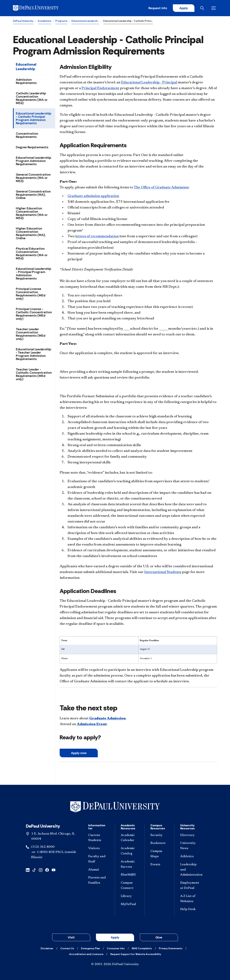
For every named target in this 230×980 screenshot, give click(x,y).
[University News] (191, 846)
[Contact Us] (67, 948)
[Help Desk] (191, 909)
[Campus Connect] (130, 886)
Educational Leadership (26, 67)
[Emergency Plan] (90, 948)
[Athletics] (191, 857)
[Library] (130, 896)
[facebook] (47, 870)
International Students (163, 572)
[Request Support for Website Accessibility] (136, 954)
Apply (184, 8)
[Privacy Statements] (171, 948)
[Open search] (203, 8)
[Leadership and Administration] (191, 870)
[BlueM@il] (130, 875)
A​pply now (79, 753)
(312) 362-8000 (43, 847)
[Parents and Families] (99, 880)
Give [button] (159, 937)
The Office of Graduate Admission (161, 187)
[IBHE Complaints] (142, 948)
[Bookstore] (159, 843)
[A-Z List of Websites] (191, 899)
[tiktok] (34, 870)
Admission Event (92, 724)
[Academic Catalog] (130, 851)
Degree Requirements (32, 147)
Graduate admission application (93, 196)
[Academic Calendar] (130, 838)
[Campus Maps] (159, 854)
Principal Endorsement (100, 88)
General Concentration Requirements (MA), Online (33, 195)
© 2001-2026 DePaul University (115, 964)
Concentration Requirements (27, 135)
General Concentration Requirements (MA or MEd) (33, 178)
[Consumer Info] (116, 948)
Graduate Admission (107, 718)
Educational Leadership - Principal (149, 83)
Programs (61, 21)
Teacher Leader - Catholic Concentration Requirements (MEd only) (34, 374)
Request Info (158, 8)
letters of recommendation (97, 236)
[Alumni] (99, 870)
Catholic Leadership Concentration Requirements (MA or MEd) (32, 98)
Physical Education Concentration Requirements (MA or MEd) (32, 253)
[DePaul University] (41, 8)
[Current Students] (99, 838)
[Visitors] (99, 849)
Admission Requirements (26, 81)
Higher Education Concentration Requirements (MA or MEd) (32, 213)
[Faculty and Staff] (99, 859)
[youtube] (54, 870)
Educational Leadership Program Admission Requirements (34, 161)
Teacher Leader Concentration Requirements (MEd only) (31, 334)
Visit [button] (71, 937)
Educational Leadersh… (85, 21)
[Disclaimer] (47, 948)
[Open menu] (214, 8)
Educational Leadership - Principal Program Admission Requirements (34, 274)
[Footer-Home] (115, 807)
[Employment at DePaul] (191, 886)
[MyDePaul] (130, 904)
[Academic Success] (130, 864)
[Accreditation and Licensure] (86, 954)
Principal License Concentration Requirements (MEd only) (31, 294)
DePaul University (23, 21)
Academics (44, 21)
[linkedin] (28, 870)
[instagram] (41, 870)
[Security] (159, 835)
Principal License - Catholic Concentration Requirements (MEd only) (34, 314)
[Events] (159, 865)
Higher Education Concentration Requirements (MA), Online (31, 233)
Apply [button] (115, 937)
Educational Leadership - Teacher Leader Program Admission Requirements (34, 354)
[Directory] (191, 835)
